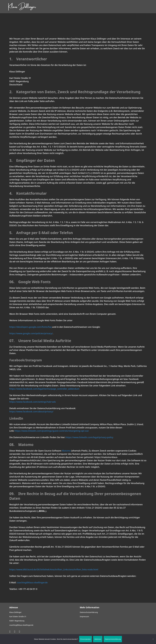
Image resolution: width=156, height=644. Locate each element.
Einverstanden (86, 639)
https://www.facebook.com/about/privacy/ (31, 412)
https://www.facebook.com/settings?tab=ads (33, 402)
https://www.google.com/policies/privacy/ (31, 333)
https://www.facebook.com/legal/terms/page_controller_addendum (44, 389)
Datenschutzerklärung (113, 639)
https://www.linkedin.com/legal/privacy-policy (89, 437)
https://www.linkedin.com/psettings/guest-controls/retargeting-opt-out (52, 431)
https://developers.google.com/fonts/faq (31, 327)
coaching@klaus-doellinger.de (32, 582)
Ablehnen (98, 639)
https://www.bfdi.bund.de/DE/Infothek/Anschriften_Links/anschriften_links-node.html (54, 569)
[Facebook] (19, 632)
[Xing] (10, 632)
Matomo (66, 451)
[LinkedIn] (15, 632)
